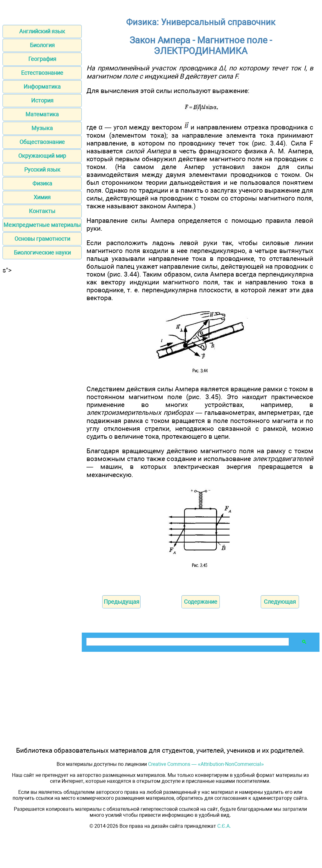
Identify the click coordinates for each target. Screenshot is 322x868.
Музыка (42, 128)
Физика (42, 183)
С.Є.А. (224, 826)
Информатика (42, 87)
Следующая (280, 602)
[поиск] (187, 642)
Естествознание (42, 73)
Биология (42, 45)
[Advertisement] (42, 368)
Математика (42, 114)
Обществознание (42, 142)
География (42, 59)
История (42, 100)
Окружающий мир (42, 156)
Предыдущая (122, 602)
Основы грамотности (42, 239)
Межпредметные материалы (42, 225)
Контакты (42, 211)
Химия (42, 197)
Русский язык (42, 170)
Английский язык (42, 31)
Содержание (201, 602)
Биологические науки (42, 253)
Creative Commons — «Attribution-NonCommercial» (206, 764)
